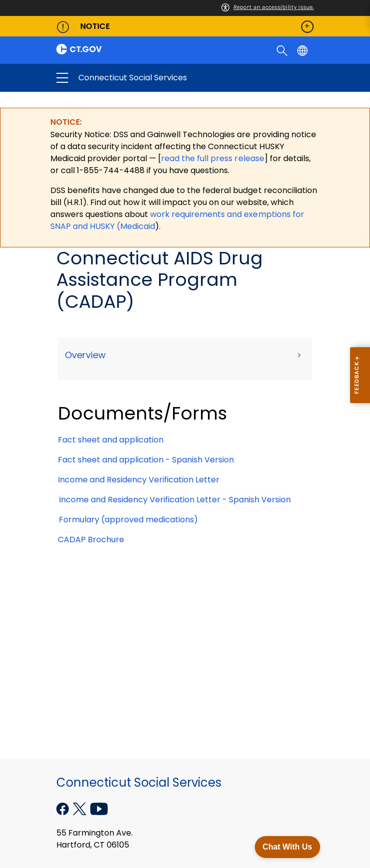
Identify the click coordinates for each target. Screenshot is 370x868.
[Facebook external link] (64, 808)
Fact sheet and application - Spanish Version (146, 460)
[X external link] (81, 808)
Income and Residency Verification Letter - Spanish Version (175, 500)
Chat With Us (287, 847)
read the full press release (212, 158)
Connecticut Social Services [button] (149, 78)
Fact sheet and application (111, 440)
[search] (283, 50)
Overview (85, 355)
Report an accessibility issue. (268, 7)
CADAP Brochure (91, 540)
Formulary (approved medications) (128, 520)
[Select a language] (303, 50)
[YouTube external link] (99, 808)
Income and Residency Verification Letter (141, 480)
